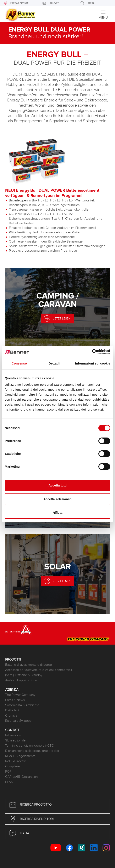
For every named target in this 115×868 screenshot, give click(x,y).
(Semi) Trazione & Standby (24, 675)
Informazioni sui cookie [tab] (93, 363)
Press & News (15, 700)
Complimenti (14, 766)
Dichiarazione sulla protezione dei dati (32, 751)
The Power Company (20, 695)
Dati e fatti (12, 710)
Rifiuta (58, 513)
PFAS (9, 782)
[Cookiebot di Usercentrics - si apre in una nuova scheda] (92, 352)
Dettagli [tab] (54, 363)
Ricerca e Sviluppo (18, 721)
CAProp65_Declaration (21, 777)
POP (8, 772)
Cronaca (11, 716)
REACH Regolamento (20, 756)
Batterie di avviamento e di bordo (29, 665)
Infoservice (13, 735)
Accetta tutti (58, 485)
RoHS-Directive (16, 761)
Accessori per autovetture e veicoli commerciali (39, 670)
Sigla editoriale (15, 741)
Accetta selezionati (57, 499)
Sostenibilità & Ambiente (22, 705)
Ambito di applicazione (21, 680)
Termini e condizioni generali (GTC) (30, 746)
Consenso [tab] (19, 363)
